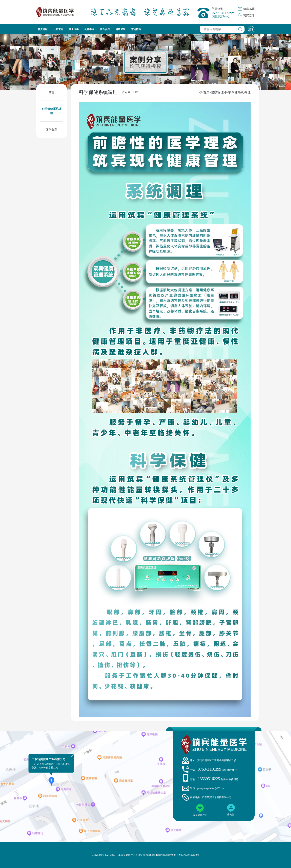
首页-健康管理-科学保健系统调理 (227, 92)
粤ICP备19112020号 (189, 855)
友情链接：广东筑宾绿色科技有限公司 (211, 797)
